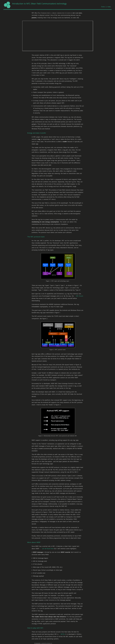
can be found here (48, 549)
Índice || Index (106, 7)
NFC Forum (80, 296)
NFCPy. (63, 634)
